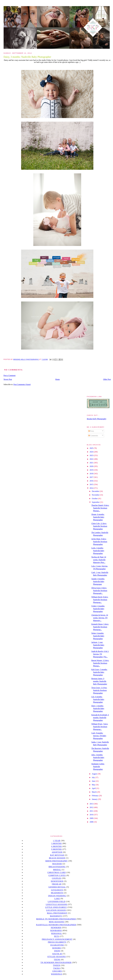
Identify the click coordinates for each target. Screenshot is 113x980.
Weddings (57, 974)
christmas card (57, 872)
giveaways (57, 890)
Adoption (57, 852)
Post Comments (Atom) (22, 384)
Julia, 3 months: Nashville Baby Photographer (98, 757)
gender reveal (57, 887)
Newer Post (8, 379)
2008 (92, 822)
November (96, 495)
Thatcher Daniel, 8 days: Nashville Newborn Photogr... (100, 508)
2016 (92, 481)
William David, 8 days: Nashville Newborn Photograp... (100, 600)
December (96, 491)
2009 (92, 818)
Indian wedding (57, 896)
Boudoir (57, 864)
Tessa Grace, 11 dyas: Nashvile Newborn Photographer (99, 690)
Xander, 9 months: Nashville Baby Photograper (98, 582)
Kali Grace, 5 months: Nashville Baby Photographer (99, 672)
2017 (92, 477)
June (94, 781)
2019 (92, 470)
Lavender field (57, 901)
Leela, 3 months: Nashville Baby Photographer (98, 551)
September (96, 502)
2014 (92, 488)
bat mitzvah (57, 855)
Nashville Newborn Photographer (56, 925)
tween (57, 965)
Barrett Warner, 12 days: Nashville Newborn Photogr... (100, 663)
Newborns (56, 931)
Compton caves (57, 875)
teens (57, 960)
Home (58, 379)
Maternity (56, 916)
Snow (57, 951)
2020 (92, 466)
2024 (92, 452)
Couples (57, 878)
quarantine (57, 945)
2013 (92, 804)
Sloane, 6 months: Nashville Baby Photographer (98, 517)
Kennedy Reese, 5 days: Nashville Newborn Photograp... (100, 627)
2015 (92, 484)
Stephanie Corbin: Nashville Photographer (98, 767)
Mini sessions (57, 922)
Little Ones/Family (56, 907)
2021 (92, 463)
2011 (92, 811)
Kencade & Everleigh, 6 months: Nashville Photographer (100, 718)
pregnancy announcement (57, 939)
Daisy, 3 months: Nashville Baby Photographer (98, 708)
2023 (92, 455)
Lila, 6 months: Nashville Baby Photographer (98, 699)
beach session (57, 858)
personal (56, 933)
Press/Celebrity (57, 942)
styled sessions (57, 957)
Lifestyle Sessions (57, 904)
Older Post (107, 379)
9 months (57, 849)
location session (56, 910)
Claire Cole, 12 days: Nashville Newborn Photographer (99, 526)
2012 (92, 807)
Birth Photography (57, 861)
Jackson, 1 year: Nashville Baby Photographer (98, 645)
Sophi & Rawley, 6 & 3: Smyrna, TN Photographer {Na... (100, 654)
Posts (91, 431)
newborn (56, 928)
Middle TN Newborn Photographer (56, 919)
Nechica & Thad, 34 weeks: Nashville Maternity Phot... (99, 560)
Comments (93, 436)
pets (57, 936)
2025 (92, 448)
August (95, 774)
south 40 (57, 954)
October (95, 499)
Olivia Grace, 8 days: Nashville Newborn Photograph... (99, 591)
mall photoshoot (57, 913)
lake (57, 899)
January (95, 799)
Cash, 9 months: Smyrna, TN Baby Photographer (99, 736)
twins (57, 968)
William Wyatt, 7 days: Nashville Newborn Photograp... (100, 727)
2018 (92, 474)
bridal (57, 870)
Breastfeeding (57, 867)
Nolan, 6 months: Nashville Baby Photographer (98, 636)
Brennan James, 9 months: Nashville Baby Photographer (99, 681)
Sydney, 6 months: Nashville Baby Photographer (98, 609)
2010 (92, 815)
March (94, 792)
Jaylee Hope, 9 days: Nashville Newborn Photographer (99, 542)
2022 (92, 459)
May (94, 785)
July (94, 777)
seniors (57, 948)
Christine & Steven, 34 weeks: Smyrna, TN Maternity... (100, 618)
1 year (57, 841)
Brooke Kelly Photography (97, 419)
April (94, 788)
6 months (57, 846)
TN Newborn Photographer (56, 962)
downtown (57, 881)
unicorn (57, 971)
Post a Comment (10, 375)
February (95, 796)
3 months (57, 843)
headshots (57, 893)
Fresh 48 (57, 884)
